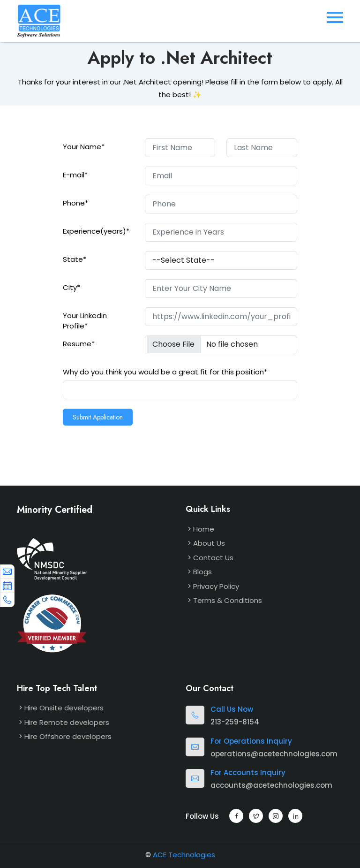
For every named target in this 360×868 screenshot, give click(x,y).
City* (71, 287)
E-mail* (75, 175)
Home (204, 529)
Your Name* (84, 147)
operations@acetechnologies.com (274, 754)
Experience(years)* (96, 231)
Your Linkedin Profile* (85, 321)
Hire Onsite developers (64, 708)
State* (75, 259)
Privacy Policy (216, 586)
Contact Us (213, 558)
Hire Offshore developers (68, 736)
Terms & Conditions (228, 600)
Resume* (79, 344)
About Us (209, 543)
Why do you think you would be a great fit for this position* (165, 372)
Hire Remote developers (67, 722)
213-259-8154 (235, 722)
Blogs (202, 572)
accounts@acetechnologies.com (271, 785)
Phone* (75, 203)
